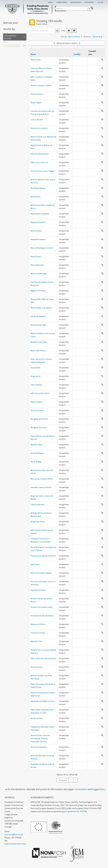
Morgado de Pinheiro (39, 419)
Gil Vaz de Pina (37, 718)
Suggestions (76, 2)
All (5, 42)
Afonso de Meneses (39, 274)
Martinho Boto (37, 445)
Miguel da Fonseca (38, 291)
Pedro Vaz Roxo (37, 94)
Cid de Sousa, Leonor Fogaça (42, 171)
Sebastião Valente (38, 239)
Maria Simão (36, 60)
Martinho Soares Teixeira (41, 85)
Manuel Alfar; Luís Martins (41, 308)
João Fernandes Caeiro (40, 393)
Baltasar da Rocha (38, 624)
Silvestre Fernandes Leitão (41, 607)
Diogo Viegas (36, 102)
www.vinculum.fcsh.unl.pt (15, 844)
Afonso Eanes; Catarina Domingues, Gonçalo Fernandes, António (40, 738)
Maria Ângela (36, 462)
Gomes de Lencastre (39, 128)
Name (33, 54)
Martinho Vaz (36, 641)
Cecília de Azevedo (38, 316)
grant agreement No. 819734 (74, 811)
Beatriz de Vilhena (38, 351)
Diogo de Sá (35, 376)
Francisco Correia (38, 633)
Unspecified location (12, 46)
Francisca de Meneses (40, 154)
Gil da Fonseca (36, 667)
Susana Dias (36, 368)
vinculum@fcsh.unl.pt (14, 834)
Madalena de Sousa (39, 342)
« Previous (63, 780)
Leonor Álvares (37, 120)
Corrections (61, 2)
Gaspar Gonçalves (38, 222)
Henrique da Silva (38, 590)
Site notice (89, 2)
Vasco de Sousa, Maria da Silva (43, 658)
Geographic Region (10, 37)
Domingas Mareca (38, 188)
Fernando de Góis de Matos (42, 616)
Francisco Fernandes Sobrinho (43, 556)
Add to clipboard (102, 60)
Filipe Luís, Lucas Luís (39, 162)
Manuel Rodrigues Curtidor (42, 248)
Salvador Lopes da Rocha (41, 487)
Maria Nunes (36, 256)
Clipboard (101, 8)
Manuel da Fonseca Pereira (42, 479)
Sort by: (64, 37)
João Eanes (35, 564)
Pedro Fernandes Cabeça (41, 573)
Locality (77, 54)
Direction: (88, 37)
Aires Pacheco (36, 231)
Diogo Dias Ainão (38, 522)
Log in (100, 2)
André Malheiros (37, 453)
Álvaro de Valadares (39, 747)
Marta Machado (37, 265)
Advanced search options (67, 43)
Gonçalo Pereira (37, 410)
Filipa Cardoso (36, 402)
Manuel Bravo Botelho (40, 214)
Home (50, 2)
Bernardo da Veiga (38, 325)
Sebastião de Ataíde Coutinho (43, 701)
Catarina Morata (37, 504)
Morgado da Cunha (39, 427)
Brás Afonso (36, 197)
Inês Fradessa (36, 385)
